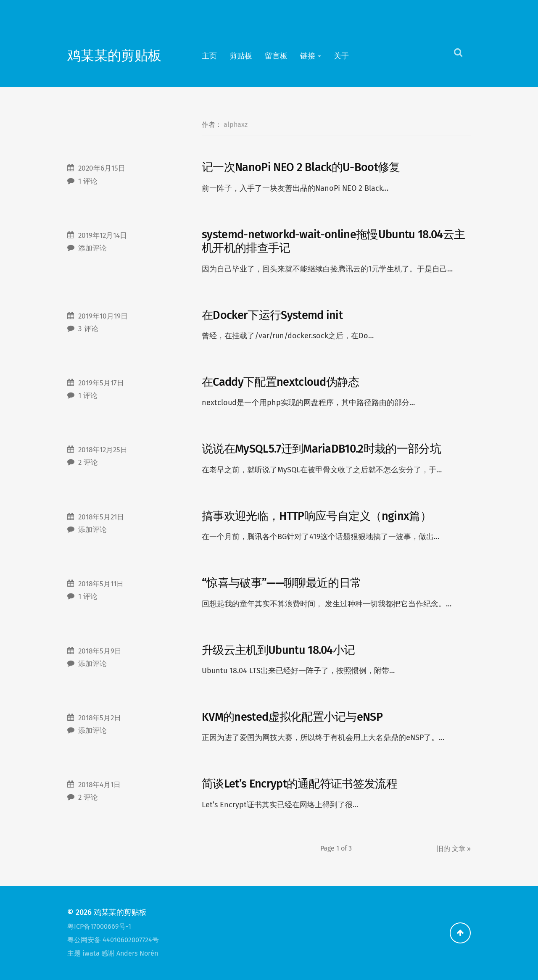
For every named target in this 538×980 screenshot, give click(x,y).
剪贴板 (241, 56)
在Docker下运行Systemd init (272, 315)
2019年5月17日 (101, 383)
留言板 (276, 56)
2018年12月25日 (103, 450)
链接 (308, 56)
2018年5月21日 (101, 517)
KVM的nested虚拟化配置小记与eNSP (292, 717)
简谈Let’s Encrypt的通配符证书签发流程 (299, 784)
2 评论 (88, 462)
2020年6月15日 (102, 168)
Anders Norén (137, 953)
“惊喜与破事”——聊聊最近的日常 (281, 583)
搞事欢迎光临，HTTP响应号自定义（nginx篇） (316, 516)
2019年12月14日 (103, 236)
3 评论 (88, 329)
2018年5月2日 (100, 718)
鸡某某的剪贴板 (114, 56)
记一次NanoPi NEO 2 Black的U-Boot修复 (301, 167)
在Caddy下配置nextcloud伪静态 (281, 382)
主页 (209, 56)
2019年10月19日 (103, 316)
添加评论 (92, 248)
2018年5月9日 (100, 651)
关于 (341, 56)
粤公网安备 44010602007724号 (113, 940)
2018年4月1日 (99, 785)
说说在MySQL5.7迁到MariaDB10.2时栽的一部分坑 (321, 449)
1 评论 (88, 181)
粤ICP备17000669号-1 (99, 926)
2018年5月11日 (101, 584)
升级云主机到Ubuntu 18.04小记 (278, 650)
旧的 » (454, 849)
